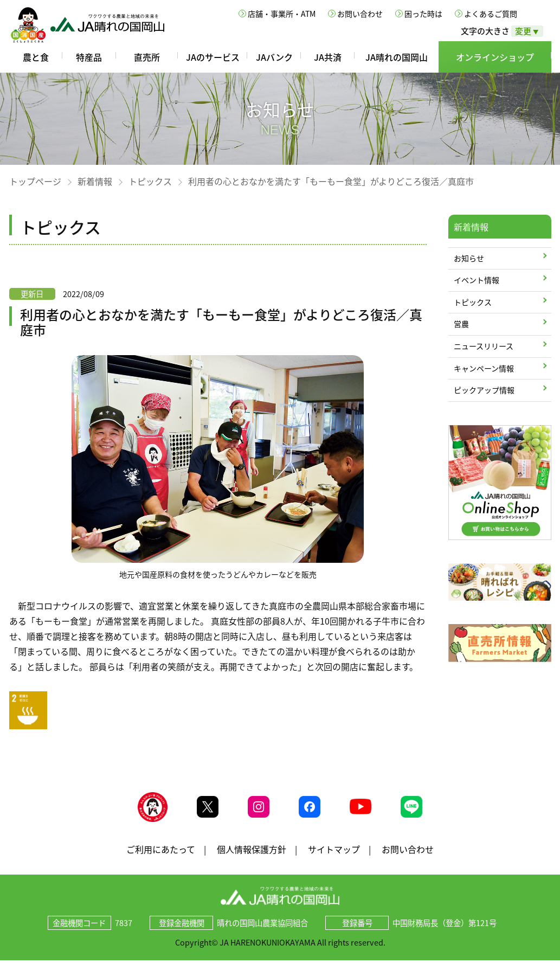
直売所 (147, 57)
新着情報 (95, 181)
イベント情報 (477, 280)
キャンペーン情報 (484, 368)
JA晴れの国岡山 (397, 57)
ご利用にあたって (161, 858)
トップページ (35, 181)
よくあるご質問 (491, 14)
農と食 (36, 57)
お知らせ (469, 258)
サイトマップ (334, 858)
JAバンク (274, 57)
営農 (461, 324)
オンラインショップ (495, 57)
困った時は (423, 14)
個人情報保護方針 (252, 858)
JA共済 (328, 57)
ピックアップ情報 (484, 390)
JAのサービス (213, 57)
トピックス (150, 181)
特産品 (89, 57)
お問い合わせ (360, 14)
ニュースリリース (484, 346)
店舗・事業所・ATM (282, 14)
